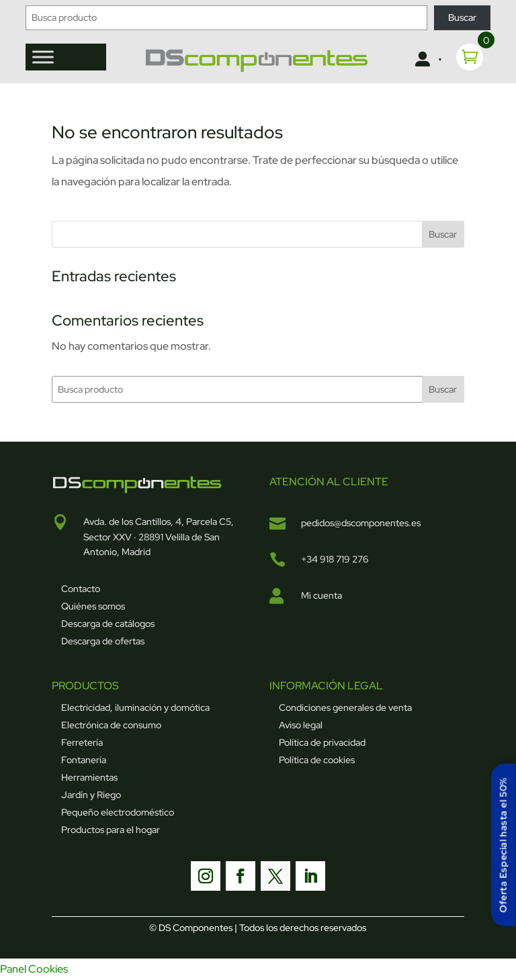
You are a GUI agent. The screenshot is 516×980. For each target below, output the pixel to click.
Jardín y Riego (91, 795)
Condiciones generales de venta (345, 707)
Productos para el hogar (111, 830)
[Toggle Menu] (43, 57)
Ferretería (82, 742)
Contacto (81, 589)
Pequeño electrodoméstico (118, 812)
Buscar (462, 17)
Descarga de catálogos (108, 624)
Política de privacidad (322, 742)
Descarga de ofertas (103, 641)
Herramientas (89, 777)
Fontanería (84, 760)
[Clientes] (427, 60)
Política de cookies (317, 760)
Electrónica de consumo (111, 725)
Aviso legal (301, 725)
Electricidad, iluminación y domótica (135, 707)
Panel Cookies (34, 969)
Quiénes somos (93, 606)
